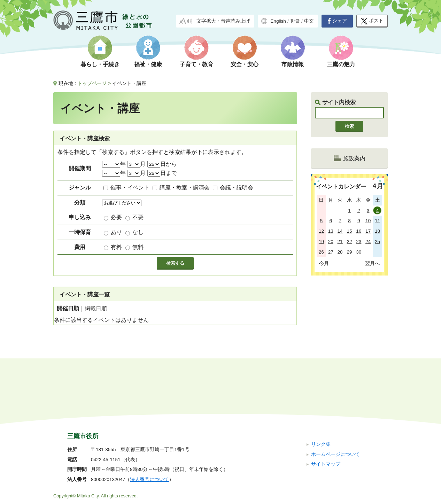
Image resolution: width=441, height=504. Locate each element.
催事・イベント (130, 188)
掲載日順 (96, 308)
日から (162, 164)
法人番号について (149, 433)
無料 (138, 247)
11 (377, 221)
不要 (138, 217)
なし (138, 232)
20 (331, 242)
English (278, 21)
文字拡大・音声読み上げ (223, 21)
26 (321, 252)
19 (321, 242)
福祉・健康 (148, 64)
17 (368, 231)
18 (377, 231)
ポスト (372, 21)
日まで (162, 173)
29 (349, 252)
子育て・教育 (196, 64)
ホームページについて (335, 407)
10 (368, 221)
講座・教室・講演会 (185, 188)
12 (321, 231)
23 (359, 242)
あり (116, 232)
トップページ (92, 83)
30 (359, 252)
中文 (309, 21)
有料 (116, 247)
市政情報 (293, 64)
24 (368, 242)
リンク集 (321, 398)
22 (349, 242)
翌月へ (372, 263)
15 (349, 231)
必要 (116, 217)
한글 (295, 21)
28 (340, 252)
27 (331, 252)
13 (331, 231)
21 (340, 242)
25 (377, 242)
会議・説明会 (237, 188)
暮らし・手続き (100, 64)
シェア (337, 21)
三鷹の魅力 (341, 64)
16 (359, 231)
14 (340, 231)
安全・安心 (245, 64)
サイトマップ (326, 417)
